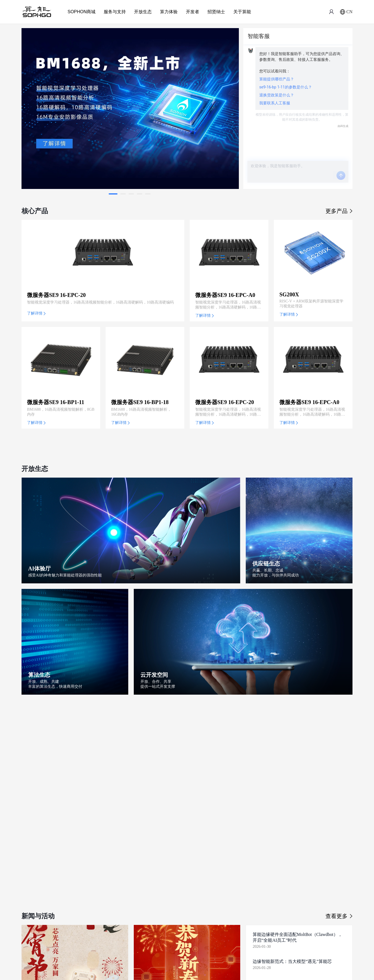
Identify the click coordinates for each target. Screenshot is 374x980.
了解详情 (36, 313)
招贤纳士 (216, 12)
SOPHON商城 (82, 12)
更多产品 (339, 211)
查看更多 (339, 916)
